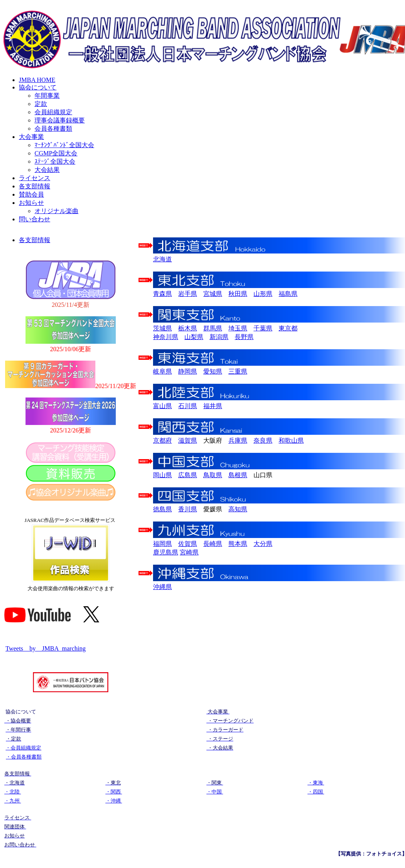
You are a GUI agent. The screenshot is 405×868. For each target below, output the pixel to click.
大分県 (263, 544)
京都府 (162, 440)
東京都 (288, 328)
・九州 (13, 801)
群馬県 (213, 328)
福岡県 (162, 544)
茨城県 (162, 328)
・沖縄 (114, 801)
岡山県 (162, 475)
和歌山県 (291, 440)
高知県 (238, 509)
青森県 (162, 294)
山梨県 (194, 337)
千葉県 (263, 328)
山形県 (263, 294)
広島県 (188, 475)
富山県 (162, 406)
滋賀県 (188, 440)
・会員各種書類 (24, 757)
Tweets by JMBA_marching (46, 648)
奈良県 (263, 440)
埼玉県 (238, 328)
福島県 (288, 294)
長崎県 (213, 544)
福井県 (213, 406)
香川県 (188, 509)
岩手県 (188, 294)
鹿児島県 (166, 552)
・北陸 (13, 792)
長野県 (244, 337)
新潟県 (219, 337)
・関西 (114, 792)
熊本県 (238, 544)
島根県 (238, 475)
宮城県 (213, 294)
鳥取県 (213, 475)
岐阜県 (162, 371)
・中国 (215, 792)
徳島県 (162, 509)
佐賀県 (188, 544)
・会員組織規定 (23, 748)
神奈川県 (166, 337)
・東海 (316, 783)
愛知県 (213, 371)
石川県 (188, 406)
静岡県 (188, 371)
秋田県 (238, 294)
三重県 (238, 371)
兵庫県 (238, 440)
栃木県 (188, 328)
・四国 (316, 792)
